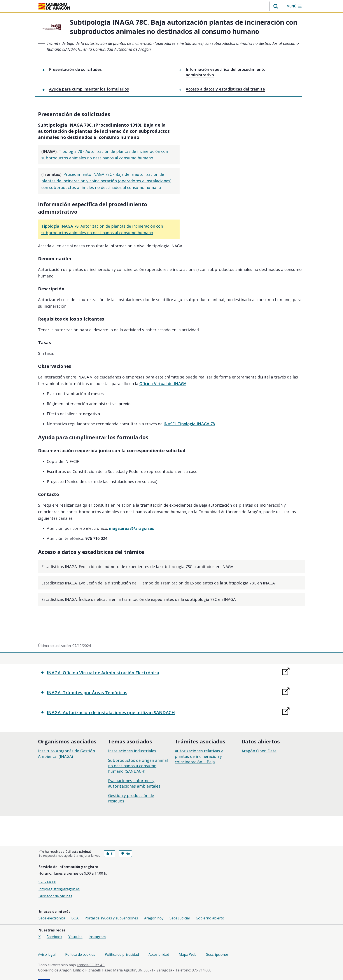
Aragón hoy (154, 904)
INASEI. (189, 410)
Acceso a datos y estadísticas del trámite (225, 89)
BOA (75, 904)
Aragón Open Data (259, 737)
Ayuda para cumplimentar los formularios (89, 89)
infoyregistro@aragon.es (59, 875)
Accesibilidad (159, 941)
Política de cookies (80, 941)
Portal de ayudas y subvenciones (111, 904)
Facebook (54, 923)
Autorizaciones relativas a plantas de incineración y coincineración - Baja (199, 742)
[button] (276, 6)
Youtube (75, 923)
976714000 (47, 868)
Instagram (97, 923)
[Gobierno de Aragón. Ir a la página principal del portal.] (54, 6)
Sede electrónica (52, 904)
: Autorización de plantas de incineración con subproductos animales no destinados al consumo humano (159, 219)
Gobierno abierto (210, 904)
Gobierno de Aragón (55, 956)
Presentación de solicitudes (75, 69)
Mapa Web (188, 941)
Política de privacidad (122, 941)
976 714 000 (202, 956)
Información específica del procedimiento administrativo (226, 72)
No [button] (125, 840)
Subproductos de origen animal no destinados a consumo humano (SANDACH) (138, 752)
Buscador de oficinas (55, 882)
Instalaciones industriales (132, 737)
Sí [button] (110, 840)
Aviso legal (47, 941)
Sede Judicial (180, 904)
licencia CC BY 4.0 (91, 951)
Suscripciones (217, 941)
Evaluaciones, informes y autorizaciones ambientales (134, 769)
